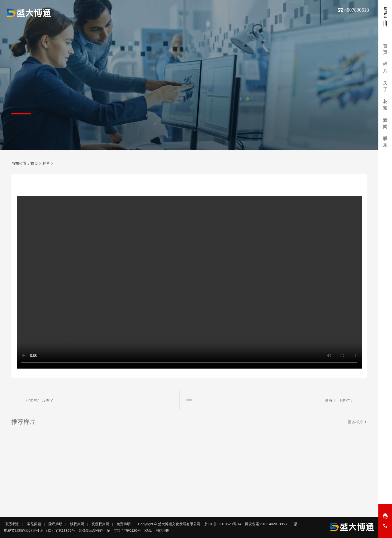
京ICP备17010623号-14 (223, 524)
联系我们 (13, 524)
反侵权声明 (100, 524)
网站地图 (163, 531)
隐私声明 (56, 524)
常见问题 (34, 524)
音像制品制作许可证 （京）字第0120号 (110, 531)
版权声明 (77, 524)
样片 (46, 163)
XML (148, 531)
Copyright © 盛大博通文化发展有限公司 (169, 524)
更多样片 (355, 423)
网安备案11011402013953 (266, 524)
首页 (34, 163)
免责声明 (124, 524)
